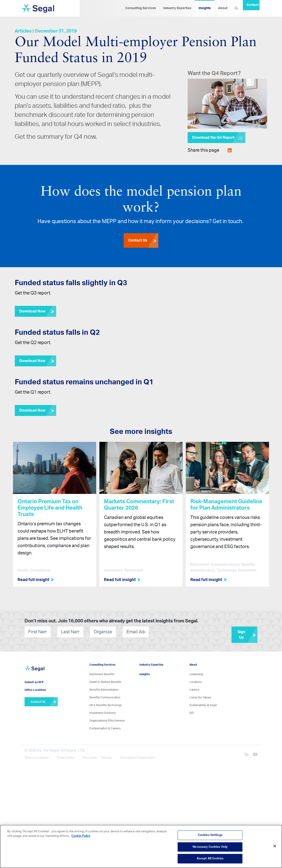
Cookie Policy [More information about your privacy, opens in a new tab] (81, 836)
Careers (194, 688)
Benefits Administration (104, 688)
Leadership (196, 672)
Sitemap (107, 756)
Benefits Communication (105, 696)
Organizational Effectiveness (107, 719)
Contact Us (143, 241)
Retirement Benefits (102, 672)
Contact (253, 5)
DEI (192, 711)
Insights (205, 8)
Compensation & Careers (105, 727)
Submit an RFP (34, 679)
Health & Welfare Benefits (105, 680)
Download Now (38, 311)
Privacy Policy (66, 756)
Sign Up (248, 633)
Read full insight (38, 580)
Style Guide (90, 756)
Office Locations (35, 687)
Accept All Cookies (210, 859)
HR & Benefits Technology (106, 703)
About (223, 8)
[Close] (275, 846)
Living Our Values (200, 696)
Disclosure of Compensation (138, 756)
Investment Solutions (103, 711)
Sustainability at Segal (203, 703)
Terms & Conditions (37, 756)
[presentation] (176, 630)
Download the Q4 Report (219, 138)
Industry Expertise (177, 8)
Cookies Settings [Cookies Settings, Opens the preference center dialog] (210, 835)
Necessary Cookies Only (210, 847)
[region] (141, 846)
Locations (196, 680)
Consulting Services (141, 8)
